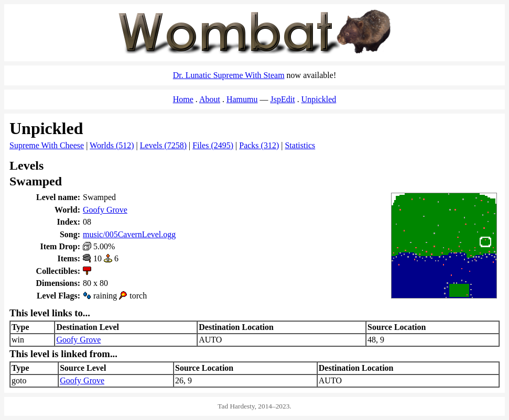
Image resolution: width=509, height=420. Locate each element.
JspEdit (283, 99)
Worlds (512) (112, 145)
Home (183, 99)
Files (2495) (213, 145)
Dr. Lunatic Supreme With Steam (229, 75)
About (210, 99)
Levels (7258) (163, 145)
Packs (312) (259, 145)
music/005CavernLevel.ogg (129, 234)
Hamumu (242, 99)
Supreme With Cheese (47, 145)
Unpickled (319, 99)
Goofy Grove (105, 210)
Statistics (300, 145)
